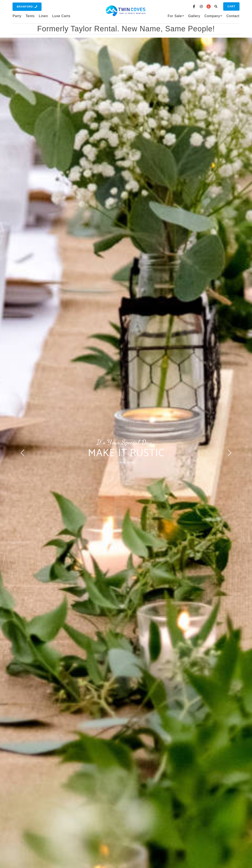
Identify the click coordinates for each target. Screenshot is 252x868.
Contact (233, 16)
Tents (30, 16)
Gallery (194, 16)
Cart (231, 6)
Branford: (27, 7)
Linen (43, 16)
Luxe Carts (61, 16)
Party (17, 16)
